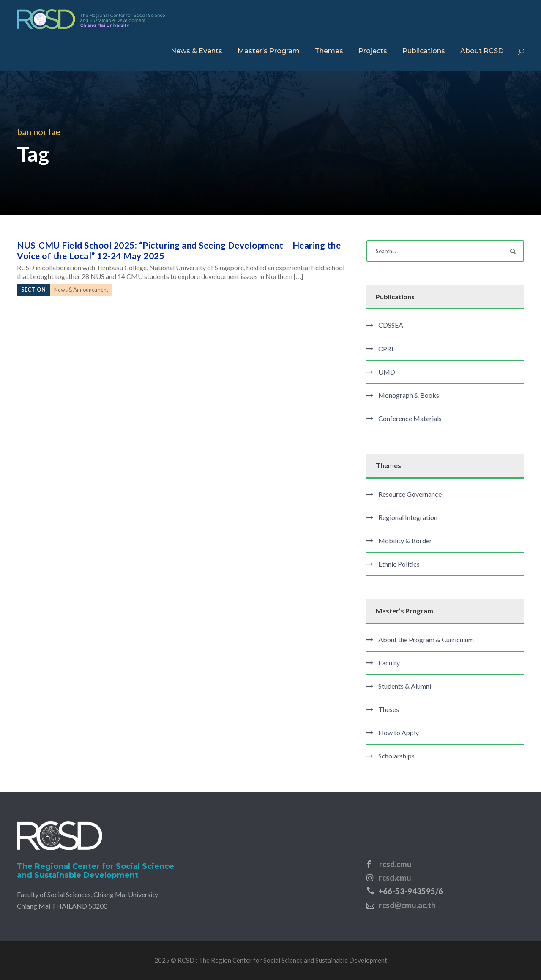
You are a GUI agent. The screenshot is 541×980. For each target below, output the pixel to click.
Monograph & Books (409, 395)
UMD (387, 372)
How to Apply (399, 732)
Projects (373, 51)
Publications (424, 51)
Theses (389, 709)
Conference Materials (410, 418)
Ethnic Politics (399, 564)
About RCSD (482, 51)
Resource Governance (410, 494)
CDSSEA (391, 325)
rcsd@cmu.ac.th (407, 905)
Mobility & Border (405, 541)
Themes (329, 51)
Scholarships (396, 756)
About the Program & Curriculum (426, 639)
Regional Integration (408, 517)
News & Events (197, 51)
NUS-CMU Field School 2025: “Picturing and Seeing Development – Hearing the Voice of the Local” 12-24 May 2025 (179, 250)
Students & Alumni (405, 686)
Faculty (389, 663)
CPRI (386, 349)
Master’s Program (269, 51)
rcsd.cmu (395, 864)
